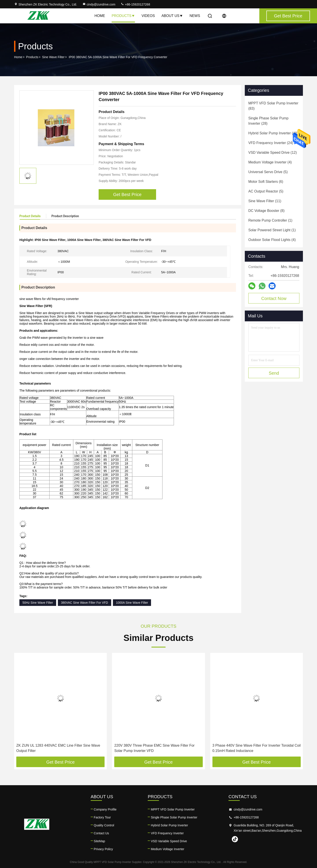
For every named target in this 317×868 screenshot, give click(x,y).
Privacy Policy (103, 849)
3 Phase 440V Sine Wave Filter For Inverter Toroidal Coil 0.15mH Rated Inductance (257, 748)
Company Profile (105, 809)
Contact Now (274, 298)
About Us (172, 16)
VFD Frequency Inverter (167, 833)
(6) (266, 182)
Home (100, 16)
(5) (268, 172)
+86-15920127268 (135, 4)
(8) (266, 211)
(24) (271, 143)
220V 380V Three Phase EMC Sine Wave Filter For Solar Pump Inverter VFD (154, 748)
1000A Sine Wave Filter (132, 603)
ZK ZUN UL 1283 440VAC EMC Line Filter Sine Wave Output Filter (58, 748)
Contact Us (101, 833)
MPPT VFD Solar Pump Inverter (173, 809)
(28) (268, 121)
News (195, 16)
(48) (273, 133)
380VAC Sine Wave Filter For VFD (85, 603)
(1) (270, 220)
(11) (265, 201)
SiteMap (99, 841)
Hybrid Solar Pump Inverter (169, 825)
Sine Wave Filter (53, 57)
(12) (273, 153)
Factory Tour (102, 817)
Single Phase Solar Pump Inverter (174, 817)
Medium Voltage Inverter (168, 849)
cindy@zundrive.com (99, 4)
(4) (270, 162)
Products (123, 16)
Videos (148, 16)
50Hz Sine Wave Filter (38, 603)
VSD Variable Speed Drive (169, 841)
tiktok (235, 839)
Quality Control (104, 825)
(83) (273, 106)
